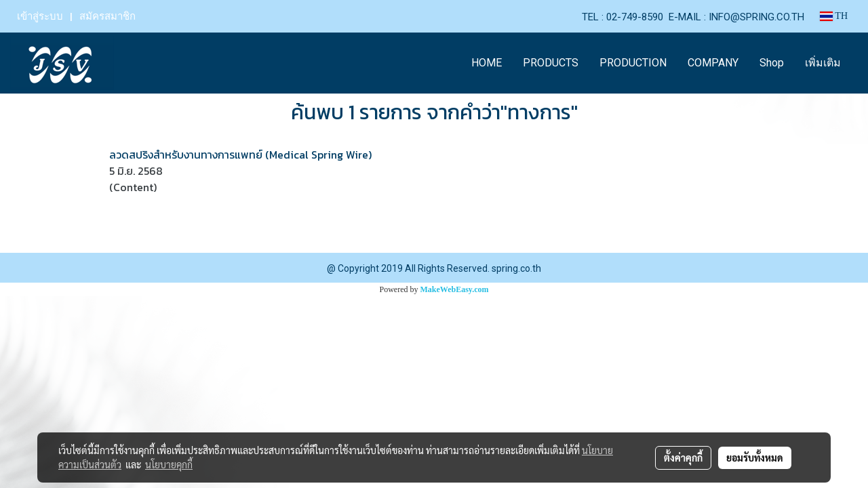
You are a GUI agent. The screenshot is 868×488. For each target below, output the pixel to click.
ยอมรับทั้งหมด (755, 457)
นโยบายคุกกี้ (169, 464)
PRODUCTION (633, 63)
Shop (772, 63)
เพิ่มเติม (823, 63)
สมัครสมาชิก (107, 16)
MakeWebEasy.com (455, 289)
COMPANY (713, 63)
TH (834, 16)
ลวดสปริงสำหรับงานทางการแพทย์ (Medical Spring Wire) (240, 155)
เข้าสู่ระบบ (40, 16)
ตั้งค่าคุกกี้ (683, 457)
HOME (487, 63)
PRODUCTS (551, 63)
